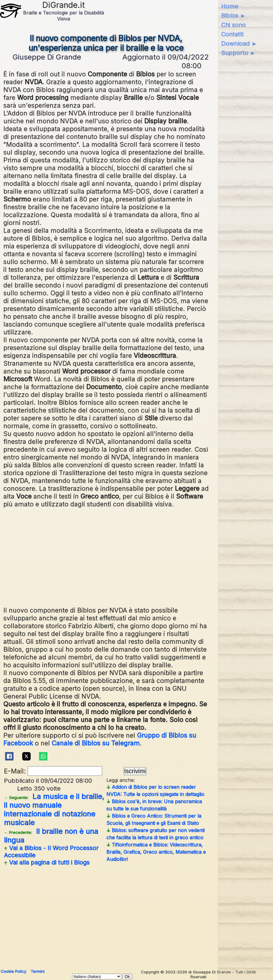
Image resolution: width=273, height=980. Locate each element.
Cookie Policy (13, 971)
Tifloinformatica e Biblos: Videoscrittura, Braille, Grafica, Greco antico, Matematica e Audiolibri (156, 852)
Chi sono (233, 25)
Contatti (232, 34)
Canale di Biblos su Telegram (96, 743)
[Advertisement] (136, 556)
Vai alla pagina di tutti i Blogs (47, 862)
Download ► (239, 44)
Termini (38, 971)
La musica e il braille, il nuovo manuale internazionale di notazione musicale (54, 809)
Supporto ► (238, 53)
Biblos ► (234, 16)
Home (230, 6)
